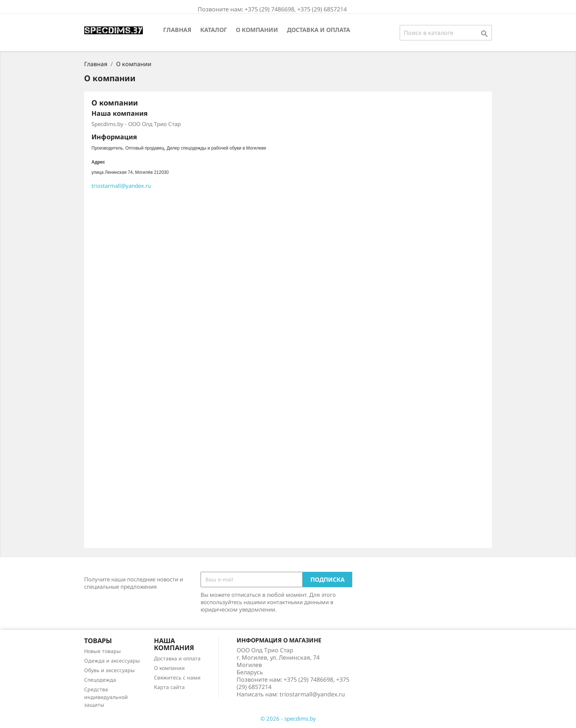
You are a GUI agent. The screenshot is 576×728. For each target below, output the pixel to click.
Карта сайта (169, 687)
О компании (257, 30)
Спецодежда (100, 680)
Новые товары (102, 651)
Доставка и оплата (318, 30)
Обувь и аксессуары (109, 670)
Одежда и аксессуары (112, 661)
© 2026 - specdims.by (288, 718)
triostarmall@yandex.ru (312, 694)
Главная (177, 30)
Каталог (214, 30)
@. (121, 186)
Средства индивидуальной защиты (106, 697)
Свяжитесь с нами (177, 677)
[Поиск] (446, 33)
